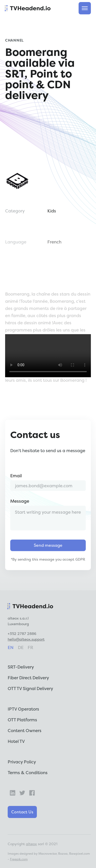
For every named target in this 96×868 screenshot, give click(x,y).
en (11, 647)
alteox (31, 844)
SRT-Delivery (21, 667)
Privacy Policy (22, 762)
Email (16, 485)
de (21, 647)
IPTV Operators (23, 709)
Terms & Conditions (28, 772)
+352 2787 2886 (22, 633)
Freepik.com (19, 859)
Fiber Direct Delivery (28, 678)
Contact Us (22, 812)
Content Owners (25, 730)
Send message (48, 555)
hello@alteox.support (26, 639)
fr (30, 647)
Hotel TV (16, 741)
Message (20, 511)
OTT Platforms (22, 720)
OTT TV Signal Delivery (30, 688)
